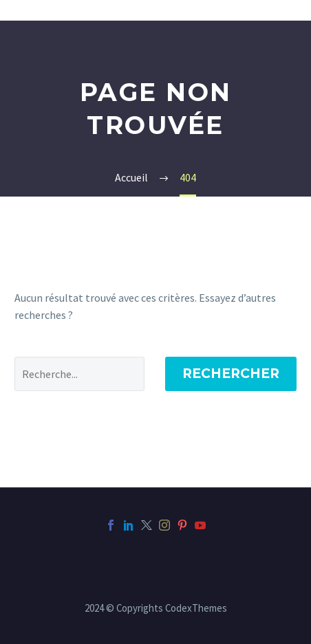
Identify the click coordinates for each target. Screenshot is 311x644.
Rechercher (231, 374)
